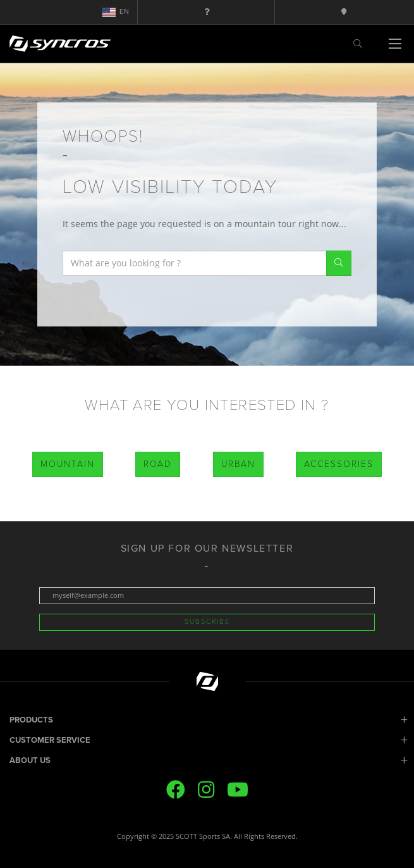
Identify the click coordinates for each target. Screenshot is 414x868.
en (116, 12)
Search (339, 263)
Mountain (68, 464)
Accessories (339, 464)
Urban (238, 464)
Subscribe (207, 622)
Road (158, 464)
